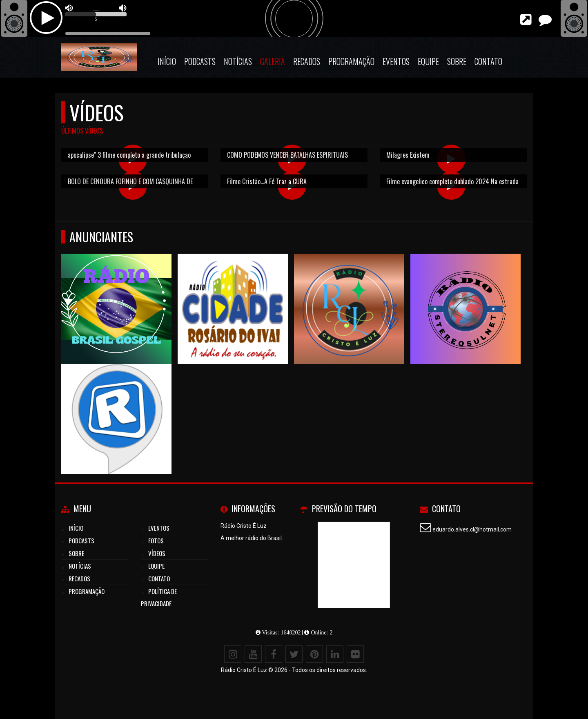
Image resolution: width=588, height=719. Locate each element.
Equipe (428, 61)
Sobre (457, 61)
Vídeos (157, 553)
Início (167, 61)
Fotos (156, 540)
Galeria (273, 61)
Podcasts (200, 61)
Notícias (238, 61)
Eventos (396, 61)
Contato (488, 61)
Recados (307, 61)
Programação (351, 61)
